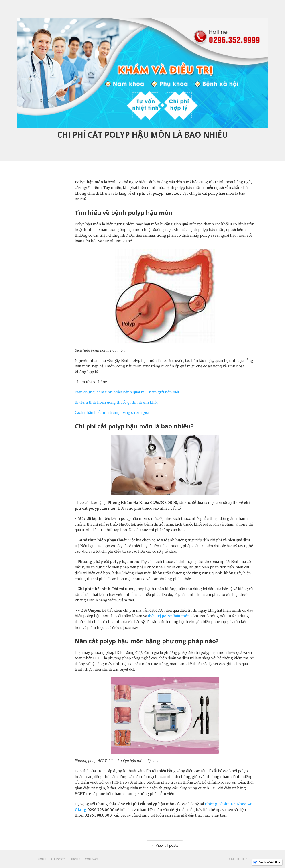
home (42, 859)
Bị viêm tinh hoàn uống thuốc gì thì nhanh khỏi (116, 402)
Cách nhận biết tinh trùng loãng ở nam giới (112, 412)
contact (92, 859)
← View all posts (165, 845)
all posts (58, 859)
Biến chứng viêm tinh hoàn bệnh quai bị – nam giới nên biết (127, 392)
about (75, 859)
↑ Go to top (238, 859)
